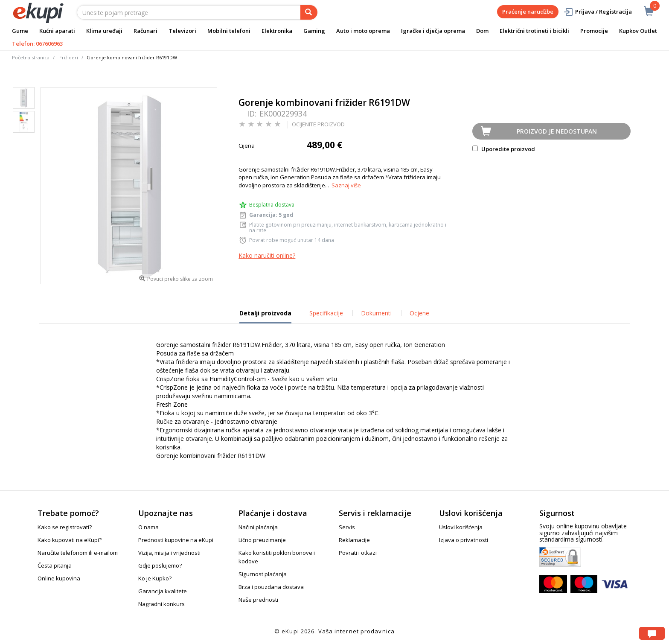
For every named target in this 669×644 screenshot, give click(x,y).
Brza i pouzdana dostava (271, 587)
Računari (145, 31)
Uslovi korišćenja (461, 527)
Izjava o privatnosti (464, 540)
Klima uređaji (104, 31)
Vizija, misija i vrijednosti (169, 553)
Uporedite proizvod (504, 149)
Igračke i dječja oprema (433, 31)
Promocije (594, 31)
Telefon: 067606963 (37, 44)
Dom (482, 31)
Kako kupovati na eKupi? (70, 540)
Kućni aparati (57, 31)
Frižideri (69, 57)
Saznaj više (346, 185)
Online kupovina (59, 578)
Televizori (182, 31)
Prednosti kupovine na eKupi (176, 540)
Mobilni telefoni (229, 31)
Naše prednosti (258, 600)
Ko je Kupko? (155, 578)
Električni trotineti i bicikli (534, 31)
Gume (20, 31)
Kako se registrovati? (65, 527)
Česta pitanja (55, 565)
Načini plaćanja (258, 527)
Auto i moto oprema (363, 31)
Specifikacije (326, 313)
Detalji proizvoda (265, 316)
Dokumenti (376, 313)
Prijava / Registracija (598, 12)
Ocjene (419, 313)
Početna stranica (31, 57)
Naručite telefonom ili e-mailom (78, 553)
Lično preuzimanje (262, 540)
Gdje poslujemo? (160, 565)
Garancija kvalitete (163, 591)
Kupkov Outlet (638, 31)
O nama (148, 527)
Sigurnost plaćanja (263, 574)
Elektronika (277, 31)
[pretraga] (309, 12)
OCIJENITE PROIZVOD (318, 124)
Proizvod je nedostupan (557, 131)
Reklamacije (354, 540)
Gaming (314, 31)
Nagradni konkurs (161, 604)
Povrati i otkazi (358, 553)
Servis (347, 527)
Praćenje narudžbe (528, 12)
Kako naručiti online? (267, 255)
